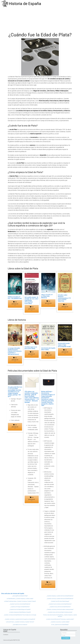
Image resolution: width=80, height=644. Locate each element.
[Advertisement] (40, 19)
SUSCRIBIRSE (66, 638)
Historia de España (25, 4)
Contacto (6, 635)
